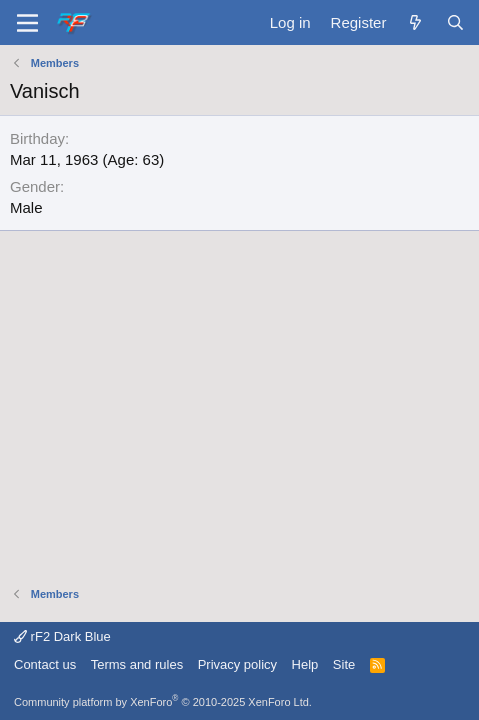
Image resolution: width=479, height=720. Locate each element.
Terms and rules (137, 664)
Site (344, 664)
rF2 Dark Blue (62, 636)
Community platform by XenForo (163, 702)
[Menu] (27, 23)
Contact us (45, 664)
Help (305, 664)
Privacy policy (237, 664)
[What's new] (415, 22)
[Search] (455, 22)
